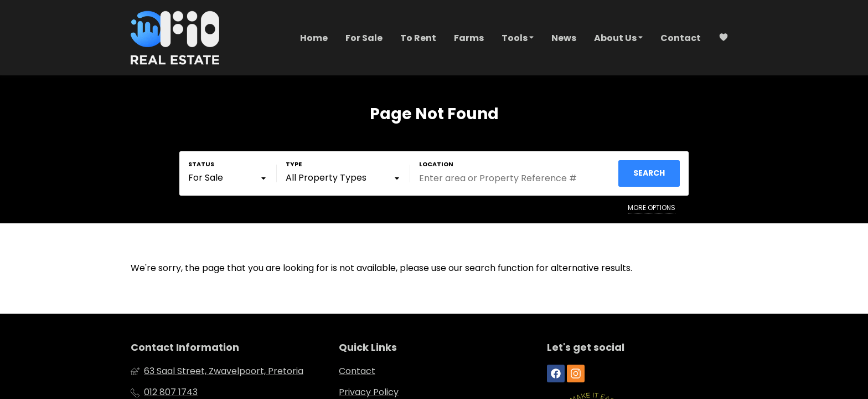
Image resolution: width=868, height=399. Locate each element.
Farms (469, 38)
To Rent (418, 38)
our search (472, 268)
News (564, 38)
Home (314, 38)
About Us (618, 37)
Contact (681, 38)
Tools (518, 37)
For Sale (364, 38)
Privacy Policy (369, 392)
